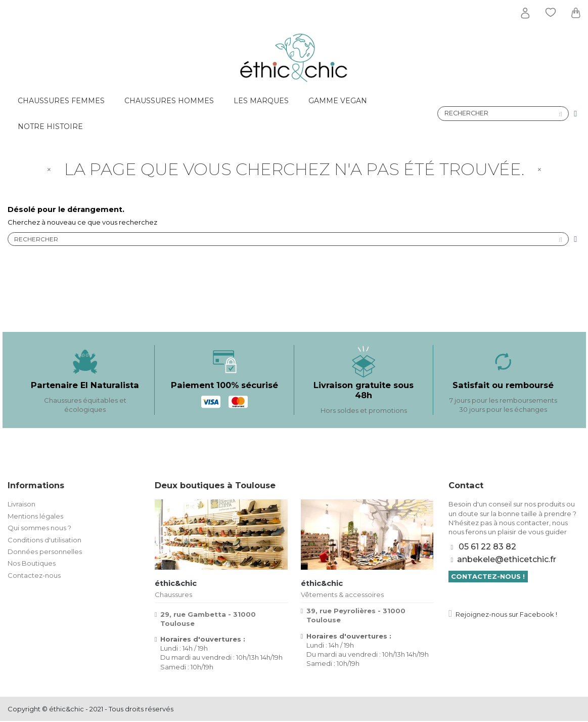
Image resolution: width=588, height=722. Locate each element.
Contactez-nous (34, 576)
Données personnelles (45, 552)
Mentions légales (35, 517)
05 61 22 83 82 (487, 548)
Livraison (21, 505)
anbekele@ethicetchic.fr (507, 560)
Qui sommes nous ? (39, 529)
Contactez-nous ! (488, 577)
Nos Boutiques (32, 564)
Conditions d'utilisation (44, 540)
